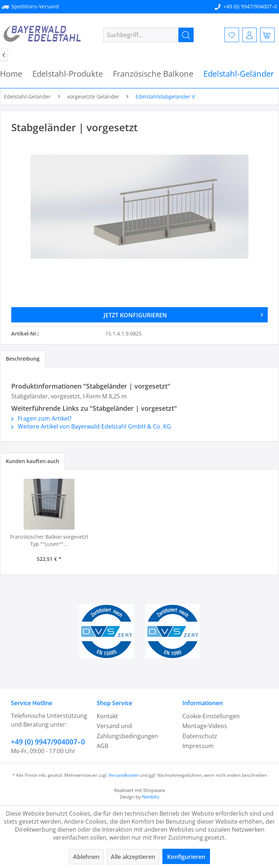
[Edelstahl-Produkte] (68, 74)
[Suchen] (186, 35)
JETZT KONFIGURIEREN (183, 314)
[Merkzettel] (232, 35)
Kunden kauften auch (33, 461)
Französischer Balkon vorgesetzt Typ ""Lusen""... (49, 540)
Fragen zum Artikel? (41, 418)
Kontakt (107, 716)
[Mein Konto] (250, 35)
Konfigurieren (186, 857)
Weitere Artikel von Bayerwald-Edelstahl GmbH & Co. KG (91, 426)
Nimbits (151, 797)
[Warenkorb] (267, 35)
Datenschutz (200, 736)
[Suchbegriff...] (149, 35)
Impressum (198, 746)
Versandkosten (124, 775)
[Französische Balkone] (153, 74)
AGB (102, 746)
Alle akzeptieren (133, 857)
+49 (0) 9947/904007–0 (250, 6)
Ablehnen (86, 857)
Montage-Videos (205, 726)
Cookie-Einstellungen (211, 716)
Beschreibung (23, 359)
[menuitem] (149, 35)
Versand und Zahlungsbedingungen (127, 731)
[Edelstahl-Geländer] (239, 74)
